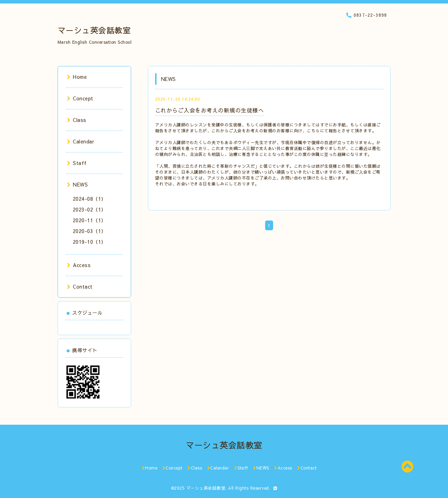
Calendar (81, 141)
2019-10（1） (90, 242)
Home (77, 77)
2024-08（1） (90, 199)
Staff (77, 163)
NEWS (78, 184)
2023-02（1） (90, 209)
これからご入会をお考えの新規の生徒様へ (210, 110)
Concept (80, 98)
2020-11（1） (90, 220)
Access (79, 265)
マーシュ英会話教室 (94, 30)
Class (77, 120)
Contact (80, 287)
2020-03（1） (90, 231)
